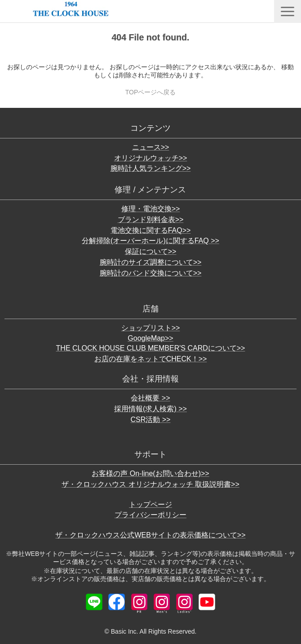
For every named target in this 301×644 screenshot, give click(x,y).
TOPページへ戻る (151, 92)
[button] (288, 11)
